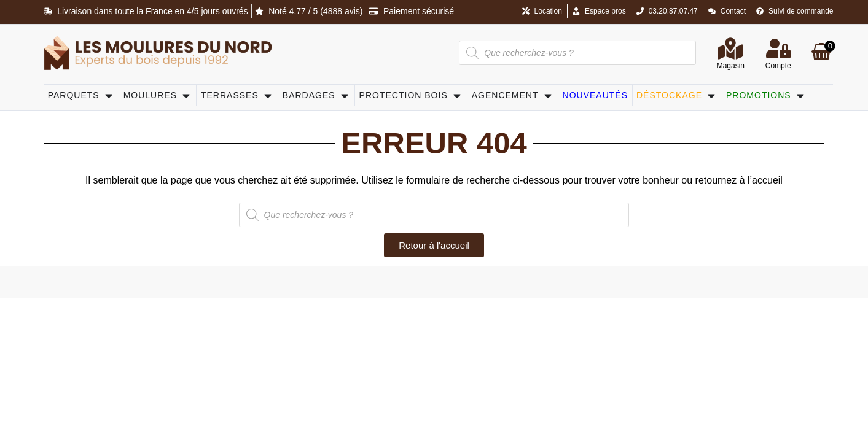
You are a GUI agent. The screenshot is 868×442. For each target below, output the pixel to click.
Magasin (731, 66)
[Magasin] (730, 48)
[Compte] (778, 48)
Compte (778, 66)
